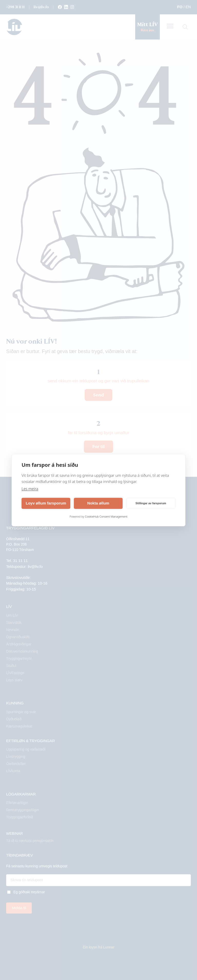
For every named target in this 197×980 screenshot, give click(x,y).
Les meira (30, 489)
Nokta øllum (98, 503)
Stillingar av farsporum (151, 503)
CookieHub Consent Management (106, 516)
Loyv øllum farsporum (46, 503)
